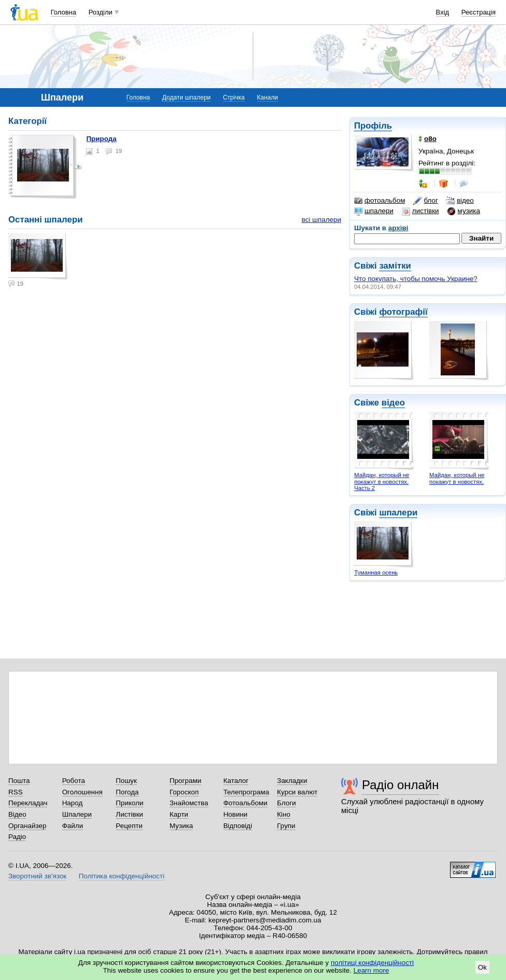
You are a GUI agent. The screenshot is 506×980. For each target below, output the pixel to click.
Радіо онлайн (400, 785)
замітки (395, 266)
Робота (74, 781)
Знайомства (189, 803)
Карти (179, 814)
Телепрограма (247, 792)
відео (460, 201)
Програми (185, 781)
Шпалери (77, 814)
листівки (420, 211)
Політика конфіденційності (122, 876)
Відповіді (238, 826)
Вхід (443, 12)
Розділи (101, 12)
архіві (398, 228)
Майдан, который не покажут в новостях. (457, 478)
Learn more (371, 970)
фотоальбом (379, 201)
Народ (73, 803)
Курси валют (297, 792)
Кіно (284, 814)
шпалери (374, 211)
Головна (64, 12)
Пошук (126, 781)
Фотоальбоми (245, 803)
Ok (482, 967)
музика (464, 211)
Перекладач (28, 803)
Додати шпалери (186, 97)
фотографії (403, 312)
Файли (73, 826)
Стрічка (234, 97)
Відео (17, 814)
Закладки (292, 781)
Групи (286, 826)
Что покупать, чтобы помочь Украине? (416, 279)
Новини (236, 814)
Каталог (236, 781)
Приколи (129, 803)
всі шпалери (321, 220)
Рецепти (129, 826)
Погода (127, 792)
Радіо (17, 837)
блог (425, 201)
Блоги (286, 803)
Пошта (19, 781)
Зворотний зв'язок (37, 876)
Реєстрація (479, 12)
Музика (181, 826)
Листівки (129, 814)
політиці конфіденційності (372, 963)
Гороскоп (184, 792)
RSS (16, 792)
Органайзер (27, 826)
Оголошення (82, 792)
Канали (268, 97)
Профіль (373, 126)
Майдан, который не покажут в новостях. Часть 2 (382, 481)
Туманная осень (376, 572)
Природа (101, 139)
